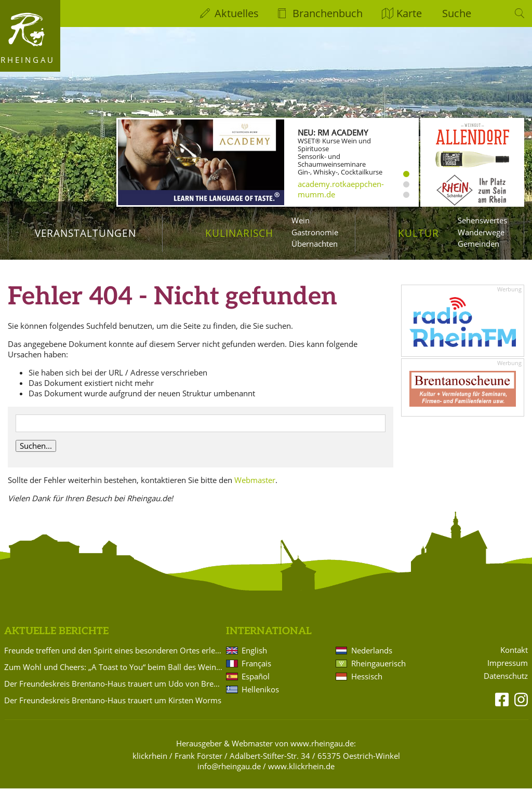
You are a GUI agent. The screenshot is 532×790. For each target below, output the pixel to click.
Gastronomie (315, 232)
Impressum (508, 664)
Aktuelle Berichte (56, 632)
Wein (301, 220)
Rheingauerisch (378, 665)
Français (256, 665)
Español (256, 678)
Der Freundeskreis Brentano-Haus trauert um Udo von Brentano (113, 685)
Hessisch (367, 678)
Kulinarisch (239, 233)
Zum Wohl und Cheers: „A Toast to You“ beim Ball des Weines (113, 668)
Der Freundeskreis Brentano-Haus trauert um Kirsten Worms (113, 702)
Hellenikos (260, 691)
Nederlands (372, 652)
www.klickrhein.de (301, 768)
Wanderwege (481, 232)
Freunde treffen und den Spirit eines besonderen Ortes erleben (113, 652)
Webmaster (255, 481)
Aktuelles (237, 13)
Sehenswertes (482, 220)
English (254, 652)
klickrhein (150, 757)
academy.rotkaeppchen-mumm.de (341, 189)
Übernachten (315, 244)
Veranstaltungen (85, 233)
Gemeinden (478, 244)
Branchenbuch (328, 13)
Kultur (418, 233)
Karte (409, 13)
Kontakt (514, 651)
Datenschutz (506, 677)
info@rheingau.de (229, 768)
